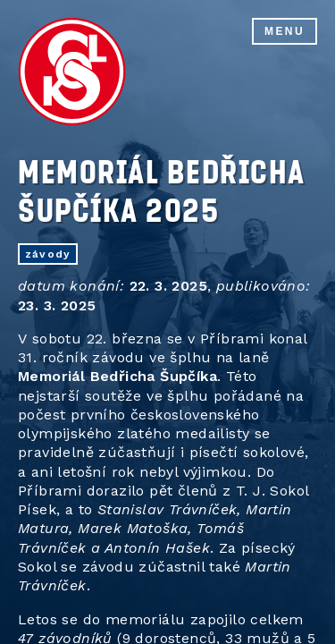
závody (48, 254)
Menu (285, 31)
